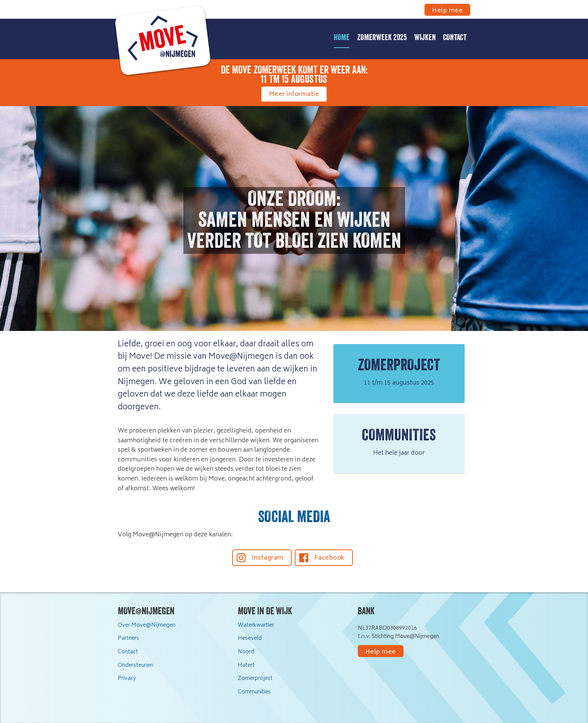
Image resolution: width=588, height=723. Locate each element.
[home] (159, 45)
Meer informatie (294, 94)
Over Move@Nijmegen (147, 625)
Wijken (425, 38)
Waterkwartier (256, 625)
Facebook (329, 558)
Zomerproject (255, 679)
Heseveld (250, 638)
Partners (128, 638)
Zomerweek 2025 (382, 38)
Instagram (268, 558)
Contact (455, 38)
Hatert (246, 665)
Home (342, 38)
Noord (246, 652)
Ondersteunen (136, 665)
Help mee (447, 11)
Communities (254, 692)
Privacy (127, 679)
